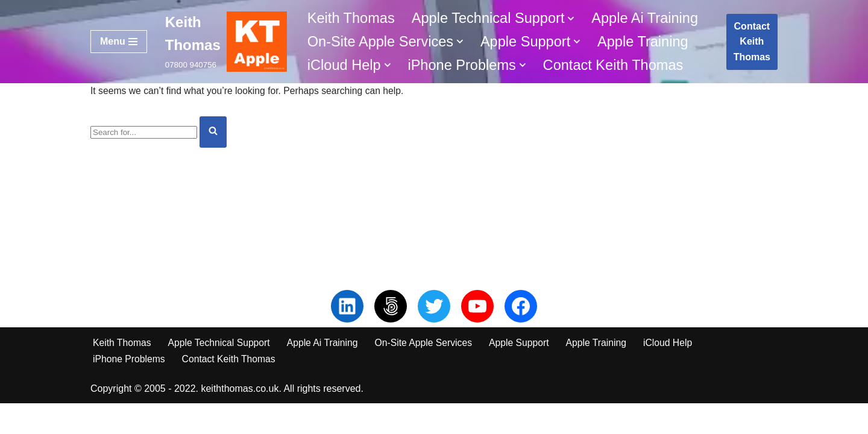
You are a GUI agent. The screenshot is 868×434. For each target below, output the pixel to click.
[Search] (144, 133)
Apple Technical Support (221, 373)
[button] (576, 18)
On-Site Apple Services (429, 373)
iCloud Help (677, 373)
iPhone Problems (130, 389)
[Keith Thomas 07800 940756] (226, 42)
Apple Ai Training (650, 18)
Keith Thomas (352, 18)
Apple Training (648, 41)
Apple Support (525, 373)
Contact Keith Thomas (618, 65)
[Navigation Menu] (119, 42)
